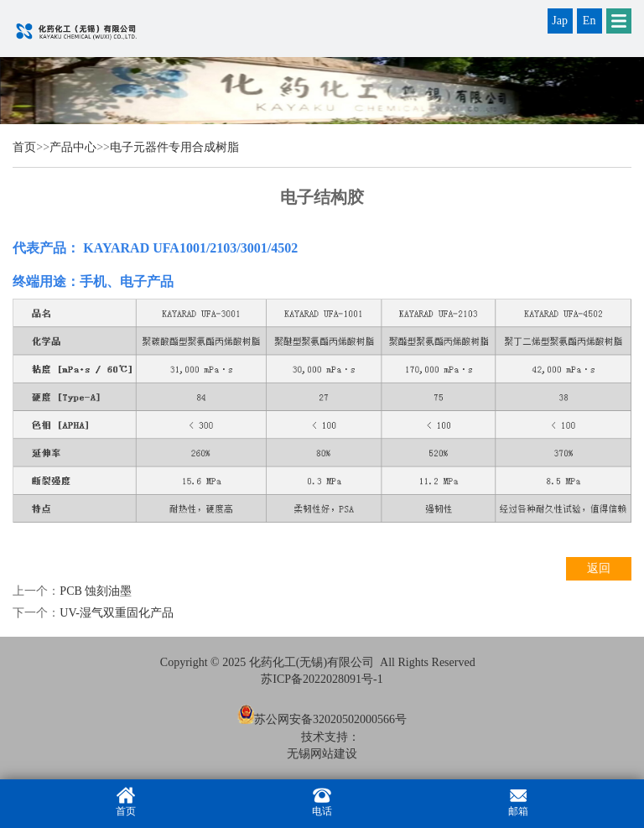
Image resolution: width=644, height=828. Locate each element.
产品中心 (73, 147)
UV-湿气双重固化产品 (117, 613)
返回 (599, 568)
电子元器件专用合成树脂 (174, 147)
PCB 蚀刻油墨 (96, 591)
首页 (24, 147)
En (589, 21)
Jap (560, 21)
